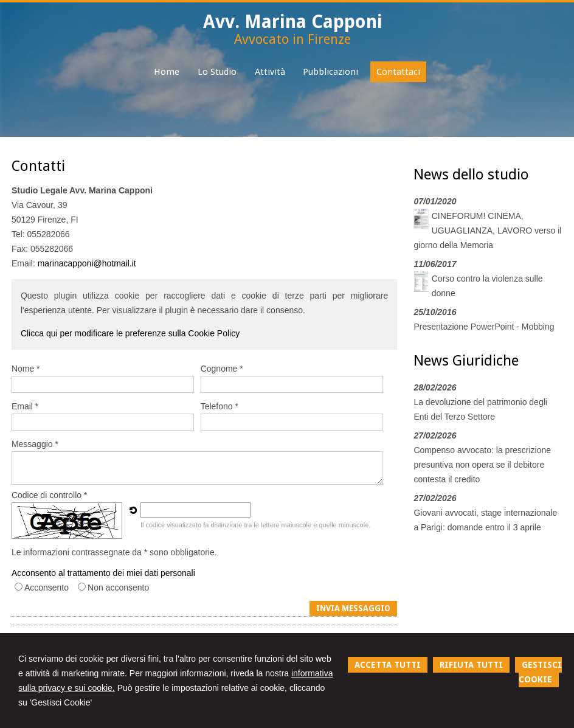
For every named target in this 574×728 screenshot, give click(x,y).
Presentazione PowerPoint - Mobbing (484, 327)
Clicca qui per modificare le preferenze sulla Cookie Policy (130, 333)
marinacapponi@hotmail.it (87, 263)
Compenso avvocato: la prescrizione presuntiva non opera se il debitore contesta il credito (482, 465)
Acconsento (47, 588)
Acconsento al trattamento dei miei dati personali (103, 573)
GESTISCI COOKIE (540, 672)
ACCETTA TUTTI (388, 665)
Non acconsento (118, 588)
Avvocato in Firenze (292, 39)
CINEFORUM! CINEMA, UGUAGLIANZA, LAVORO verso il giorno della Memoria (487, 231)
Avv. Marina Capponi (293, 22)
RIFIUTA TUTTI (471, 665)
